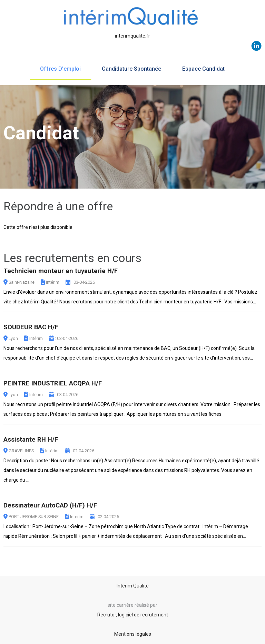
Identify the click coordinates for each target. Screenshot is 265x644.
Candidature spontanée (131, 69)
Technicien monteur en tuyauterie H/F (61, 271)
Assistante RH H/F (31, 440)
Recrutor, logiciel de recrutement (133, 615)
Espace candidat (203, 69)
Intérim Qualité (133, 586)
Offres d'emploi (60, 69)
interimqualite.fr (132, 36)
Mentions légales (133, 634)
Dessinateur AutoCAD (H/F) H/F (50, 505)
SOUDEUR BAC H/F (31, 327)
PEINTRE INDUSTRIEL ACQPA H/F (53, 383)
